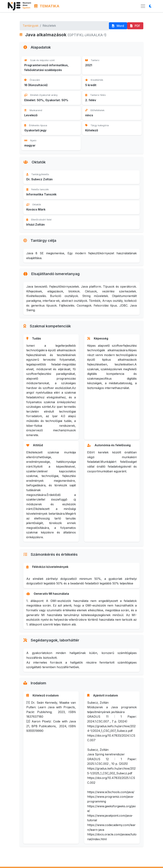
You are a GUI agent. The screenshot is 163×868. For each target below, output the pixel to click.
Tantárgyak (31, 26)
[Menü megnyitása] (143, 6)
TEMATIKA (47, 6)
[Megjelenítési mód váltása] (151, 6)
